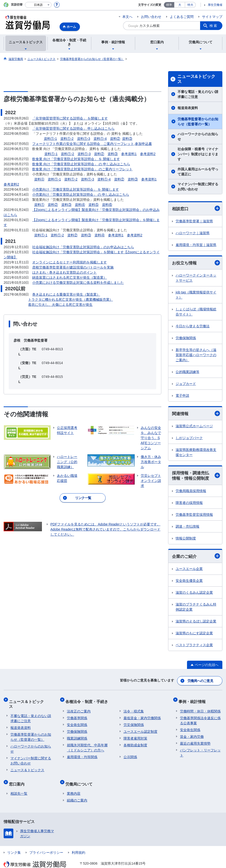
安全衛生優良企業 (189, 582)
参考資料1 (129, 154)
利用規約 (78, 842)
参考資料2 (148, 154)
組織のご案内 (77, 790)
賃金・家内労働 (192, 734)
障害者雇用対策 (135, 736)
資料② (115, 139)
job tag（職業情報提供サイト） (196, 296)
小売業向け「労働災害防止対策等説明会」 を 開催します (76, 189)
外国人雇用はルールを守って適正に (198, 172)
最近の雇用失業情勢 (195, 741)
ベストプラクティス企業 (194, 647)
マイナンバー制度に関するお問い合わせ (198, 187)
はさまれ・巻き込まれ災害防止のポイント (64, 272)
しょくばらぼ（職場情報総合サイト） (196, 312)
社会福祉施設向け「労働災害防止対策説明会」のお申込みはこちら (83, 247)
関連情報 (196, 414)
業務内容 (74, 783)
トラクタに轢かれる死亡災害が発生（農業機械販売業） (70, 299)
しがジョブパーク (189, 439)
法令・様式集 (134, 709)
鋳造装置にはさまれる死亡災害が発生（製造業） (70, 277)
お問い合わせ (151, 17)
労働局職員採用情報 (191, 492)
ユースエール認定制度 (140, 729)
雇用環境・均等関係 (82, 754)
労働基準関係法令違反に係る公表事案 (200, 718)
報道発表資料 (188, 108)
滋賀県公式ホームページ (194, 427)
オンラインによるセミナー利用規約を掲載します (70, 262)
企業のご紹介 (196, 558)
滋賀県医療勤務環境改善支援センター (196, 453)
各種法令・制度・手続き (88, 700)
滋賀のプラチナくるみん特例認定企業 (196, 609)
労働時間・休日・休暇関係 (200, 709)
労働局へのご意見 (201, 681)
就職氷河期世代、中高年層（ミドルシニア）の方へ (87, 745)
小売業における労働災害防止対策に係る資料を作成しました (78, 283)
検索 (214, 26)
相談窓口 (196, 209)
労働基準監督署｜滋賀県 (194, 221)
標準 (169, 5)
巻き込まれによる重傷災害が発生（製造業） (66, 294)
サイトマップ (212, 17)
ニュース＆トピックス (30, 700)
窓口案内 (18, 775)
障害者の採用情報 (189, 504)
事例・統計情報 (194, 700)
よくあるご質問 (182, 17)
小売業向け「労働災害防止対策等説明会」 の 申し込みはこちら (81, 195)
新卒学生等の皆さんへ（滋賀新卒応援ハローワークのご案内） (196, 356)
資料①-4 (100, 139)
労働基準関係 (77, 715)
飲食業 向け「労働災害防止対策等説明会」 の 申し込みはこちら (81, 164)
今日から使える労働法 (193, 327)
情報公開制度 (186, 540)
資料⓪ (39, 179)
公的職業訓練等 (187, 373)
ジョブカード (186, 384)
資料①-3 (84, 139)
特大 (190, 5)
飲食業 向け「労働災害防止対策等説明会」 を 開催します (76, 159)
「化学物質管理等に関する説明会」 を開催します (70, 118)
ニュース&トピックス (196, 79)
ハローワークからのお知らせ (198, 137)
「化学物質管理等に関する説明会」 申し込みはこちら (73, 128)
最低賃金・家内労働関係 (142, 715)
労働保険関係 (186, 339)
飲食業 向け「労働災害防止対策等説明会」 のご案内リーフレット (82, 169)
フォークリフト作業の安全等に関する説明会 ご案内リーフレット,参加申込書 (92, 144)
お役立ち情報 (196, 263)
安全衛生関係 (77, 722)
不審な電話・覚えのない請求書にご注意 (198, 94)
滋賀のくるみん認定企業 (194, 594)
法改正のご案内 (79, 709)
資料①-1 (50, 139)
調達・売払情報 (187, 528)
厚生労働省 (215, 5)
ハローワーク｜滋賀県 (193, 233)
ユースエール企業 (189, 570)
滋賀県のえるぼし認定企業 (196, 623)
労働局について (80, 775)
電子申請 (182, 396)
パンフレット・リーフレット (200, 750)
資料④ (80, 205)
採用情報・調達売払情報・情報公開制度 (196, 477)
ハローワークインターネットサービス (196, 279)
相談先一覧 (19, 783)
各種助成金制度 (135, 742)
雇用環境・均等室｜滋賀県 (196, 245)
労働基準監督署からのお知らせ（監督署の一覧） (198, 122)
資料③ (127, 139)
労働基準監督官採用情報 (194, 516)
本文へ (127, 17)
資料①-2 (67, 139)
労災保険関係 (134, 722)
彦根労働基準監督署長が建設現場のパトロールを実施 (73, 267)
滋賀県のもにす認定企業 (194, 635)
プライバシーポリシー (46, 842)
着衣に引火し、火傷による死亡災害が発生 (60, 305)
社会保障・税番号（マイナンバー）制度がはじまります (198, 154)
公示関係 (130, 754)
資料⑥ (107, 205)
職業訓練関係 (77, 736)
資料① (39, 205)
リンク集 (14, 842)
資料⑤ (94, 205)
